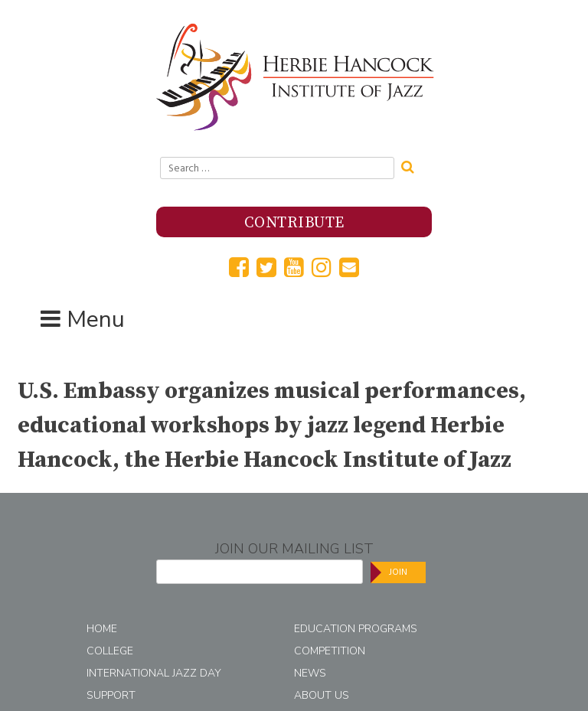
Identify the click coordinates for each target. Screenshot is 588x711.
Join (398, 572)
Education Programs (356, 629)
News (310, 673)
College (110, 651)
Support (111, 695)
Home (102, 629)
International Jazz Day (154, 673)
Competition (330, 651)
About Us (322, 695)
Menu (96, 320)
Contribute (294, 223)
